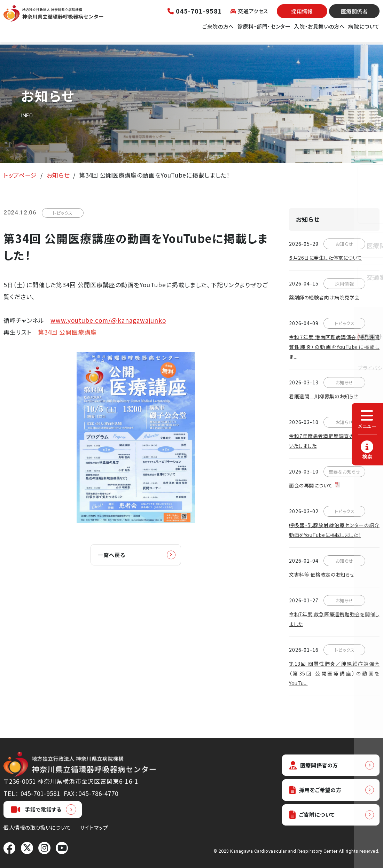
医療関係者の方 (317, 765)
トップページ (20, 175)
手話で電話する (36, 810)
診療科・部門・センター (264, 31)
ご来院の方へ (218, 31)
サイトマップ (94, 827)
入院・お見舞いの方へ (319, 31)
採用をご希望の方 (319, 792)
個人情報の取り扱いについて (37, 827)
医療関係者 (354, 16)
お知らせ (58, 175)
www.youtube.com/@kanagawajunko (108, 320)
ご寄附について (315, 818)
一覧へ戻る (115, 555)
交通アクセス (249, 15)
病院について (364, 31)
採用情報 (302, 16)
